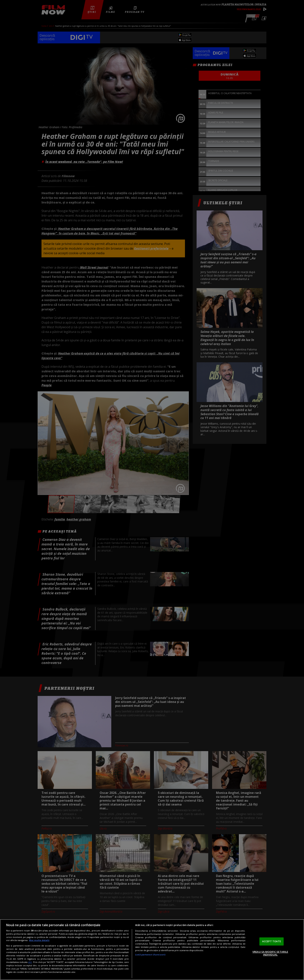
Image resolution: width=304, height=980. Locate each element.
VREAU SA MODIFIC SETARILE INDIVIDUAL (270, 953)
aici (30, 962)
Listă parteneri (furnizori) (150, 955)
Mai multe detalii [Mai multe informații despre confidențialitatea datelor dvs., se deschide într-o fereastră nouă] (39, 940)
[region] (152, 950)
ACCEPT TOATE (272, 941)
